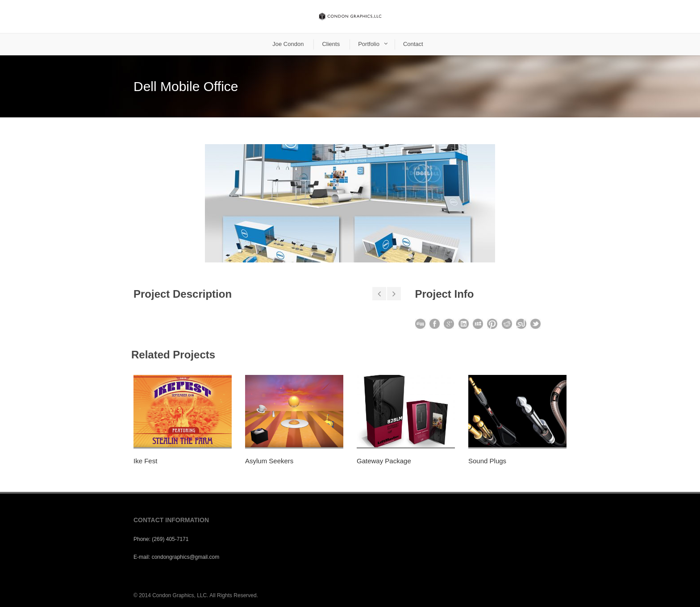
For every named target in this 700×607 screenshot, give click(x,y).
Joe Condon (288, 44)
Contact (413, 44)
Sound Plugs (487, 461)
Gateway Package (384, 461)
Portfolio (369, 44)
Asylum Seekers (269, 461)
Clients (331, 44)
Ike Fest (145, 461)
